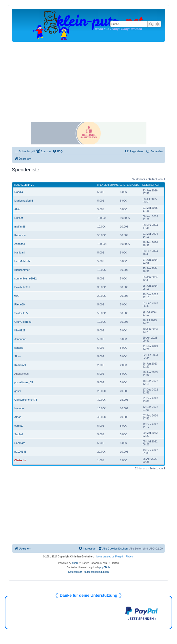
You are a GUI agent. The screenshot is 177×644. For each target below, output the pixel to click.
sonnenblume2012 (26, 278)
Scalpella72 (21, 313)
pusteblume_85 (24, 382)
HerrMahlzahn (23, 261)
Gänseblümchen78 (26, 400)
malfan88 (20, 227)
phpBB (76, 563)
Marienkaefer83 (24, 201)
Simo (17, 356)
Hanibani (20, 253)
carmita (19, 426)
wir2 (17, 296)
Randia (19, 192)
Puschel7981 (22, 287)
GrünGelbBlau (23, 322)
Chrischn (20, 460)
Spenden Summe (108, 185)
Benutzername (24, 185)
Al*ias (18, 417)
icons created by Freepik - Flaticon (115, 557)
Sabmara (20, 443)
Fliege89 (20, 304)
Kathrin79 (20, 365)
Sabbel (19, 434)
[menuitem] (44, 151)
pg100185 (20, 452)
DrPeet (19, 218)
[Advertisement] (88, 79)
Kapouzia (20, 235)
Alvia (17, 209)
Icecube (19, 408)
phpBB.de (105, 567)
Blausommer (22, 270)
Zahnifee (20, 244)
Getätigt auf (151, 185)
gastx (18, 391)
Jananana (20, 339)
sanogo (19, 348)
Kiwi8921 (20, 330)
